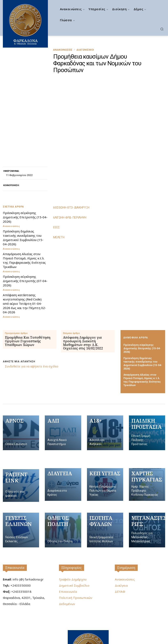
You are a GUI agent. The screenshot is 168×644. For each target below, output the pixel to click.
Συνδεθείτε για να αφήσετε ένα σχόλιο (32, 329)
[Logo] (88, 615)
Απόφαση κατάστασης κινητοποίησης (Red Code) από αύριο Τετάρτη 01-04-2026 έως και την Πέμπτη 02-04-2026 (24, 266)
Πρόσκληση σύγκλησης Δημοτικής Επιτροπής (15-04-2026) (25, 180)
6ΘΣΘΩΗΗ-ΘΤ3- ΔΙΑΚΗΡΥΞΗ (71, 170)
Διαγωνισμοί (85, 50)
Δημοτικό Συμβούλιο (74, 548)
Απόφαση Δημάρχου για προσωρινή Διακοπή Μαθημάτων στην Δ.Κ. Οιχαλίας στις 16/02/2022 (83, 306)
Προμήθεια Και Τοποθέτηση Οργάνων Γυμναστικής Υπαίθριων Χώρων (28, 304)
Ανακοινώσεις (63, 50)
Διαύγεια (121, 548)
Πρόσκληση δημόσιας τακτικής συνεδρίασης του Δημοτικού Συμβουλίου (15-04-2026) (23, 200)
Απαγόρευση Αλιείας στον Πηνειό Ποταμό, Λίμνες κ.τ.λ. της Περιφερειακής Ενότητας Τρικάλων (24, 223)
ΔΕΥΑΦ (120, 554)
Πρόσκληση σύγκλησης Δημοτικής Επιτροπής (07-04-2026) (25, 244)
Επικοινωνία (15, 530)
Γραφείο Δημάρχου (73, 542)
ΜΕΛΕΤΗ (59, 200)
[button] (162, 29)
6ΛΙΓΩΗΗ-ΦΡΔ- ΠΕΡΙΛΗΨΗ (70, 180)
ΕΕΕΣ (56, 190)
